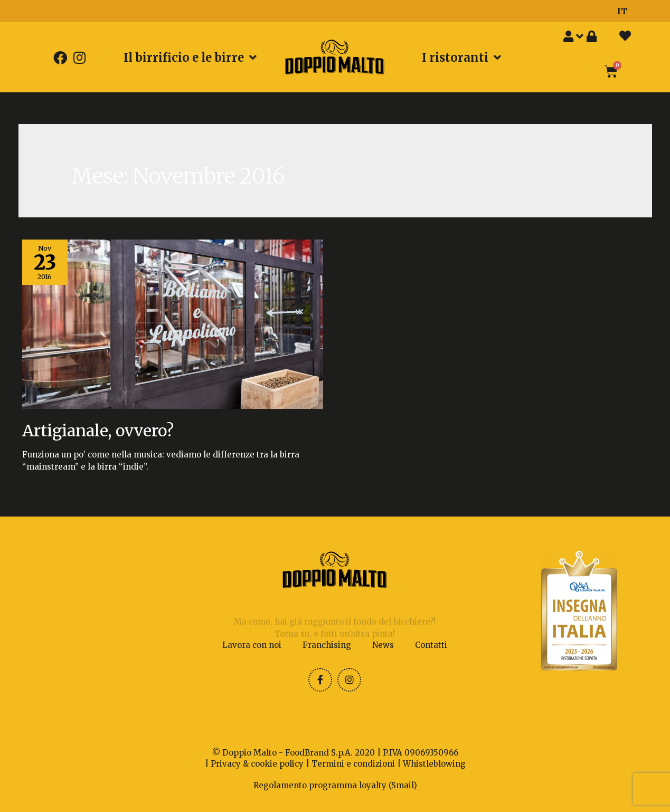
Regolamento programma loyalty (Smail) (335, 785)
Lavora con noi (252, 645)
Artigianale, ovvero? (98, 431)
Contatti (431, 645)
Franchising (327, 645)
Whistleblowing (434, 764)
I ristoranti (461, 58)
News (383, 645)
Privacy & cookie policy (257, 764)
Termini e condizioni (353, 764)
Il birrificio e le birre (190, 58)
